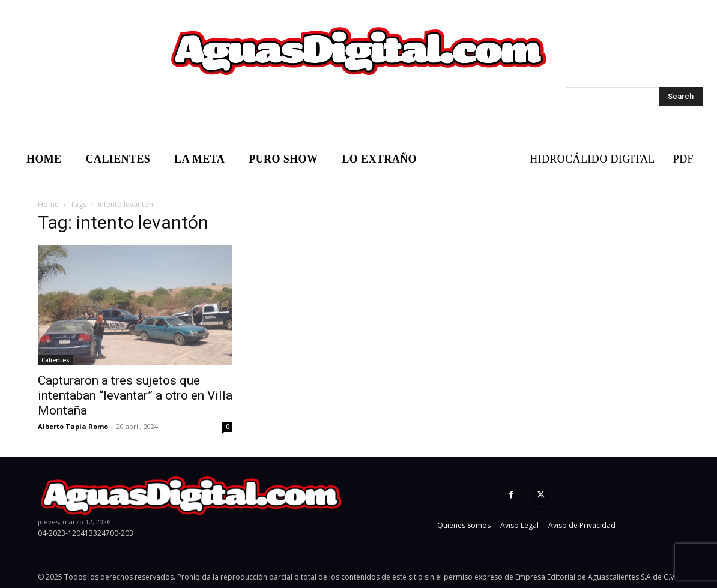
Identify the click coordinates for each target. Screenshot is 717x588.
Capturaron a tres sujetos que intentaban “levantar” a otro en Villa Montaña (135, 395)
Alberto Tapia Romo (73, 426)
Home (48, 204)
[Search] (681, 97)
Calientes (56, 360)
